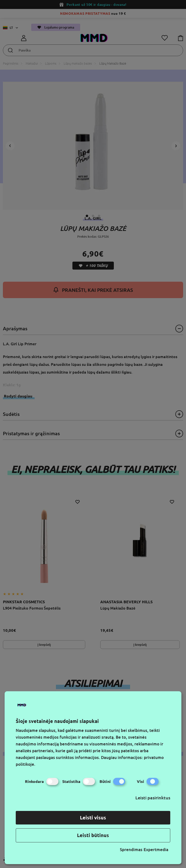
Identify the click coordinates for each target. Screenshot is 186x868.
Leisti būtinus (93, 835)
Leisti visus (93, 818)
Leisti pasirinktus (153, 798)
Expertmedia (156, 850)
